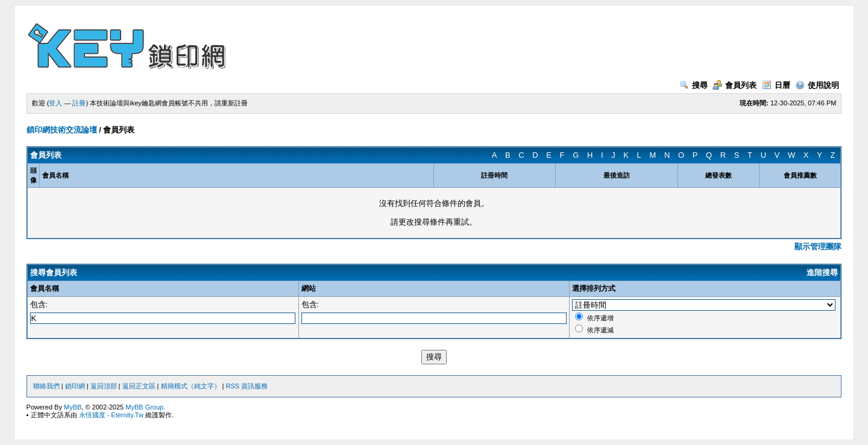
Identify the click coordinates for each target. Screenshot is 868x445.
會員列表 (734, 85)
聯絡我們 (46, 386)
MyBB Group (144, 407)
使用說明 (817, 85)
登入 (55, 103)
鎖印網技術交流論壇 (62, 130)
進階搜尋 (822, 272)
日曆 (776, 85)
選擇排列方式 (594, 288)
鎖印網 (75, 386)
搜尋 (693, 85)
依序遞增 (600, 318)
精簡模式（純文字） (191, 386)
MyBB (73, 407)
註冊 (79, 103)
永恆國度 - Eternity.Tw (111, 415)
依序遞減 (600, 330)
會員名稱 (45, 288)
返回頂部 (104, 386)
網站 (309, 288)
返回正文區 (139, 386)
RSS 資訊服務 (247, 386)
